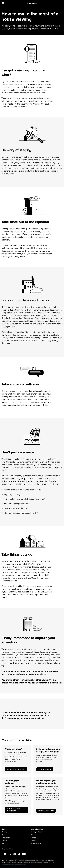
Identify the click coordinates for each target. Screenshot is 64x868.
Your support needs (37, 832)
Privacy (5, 832)
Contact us (34, 840)
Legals (4, 829)
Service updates (36, 843)
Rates (4, 843)
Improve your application (46, 811)
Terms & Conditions (37, 829)
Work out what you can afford (16, 769)
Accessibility (6, 838)
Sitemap (33, 838)
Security (5, 840)
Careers (33, 835)
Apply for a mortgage (45, 769)
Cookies (5, 835)
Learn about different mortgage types (13, 810)
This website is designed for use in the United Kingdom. (14, 864)
